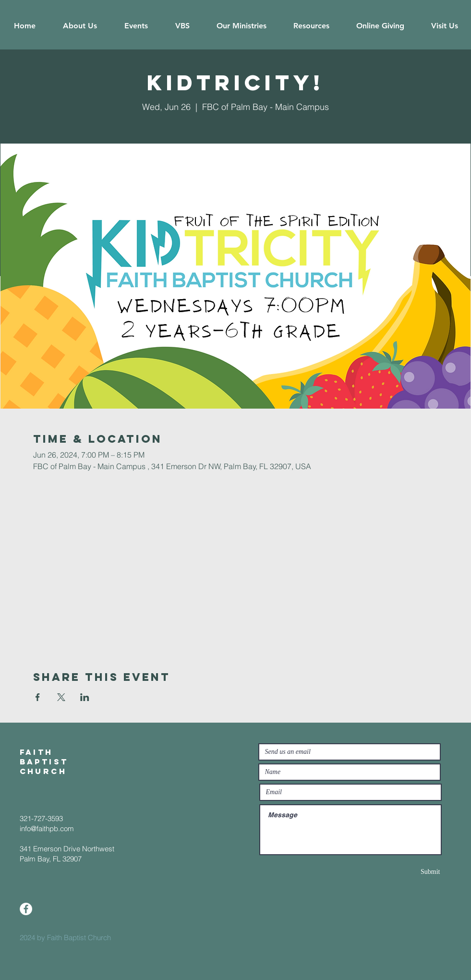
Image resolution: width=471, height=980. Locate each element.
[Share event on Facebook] (38, 697)
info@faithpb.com (47, 829)
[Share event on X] (61, 697)
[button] (80, 26)
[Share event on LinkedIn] (85, 697)
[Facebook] (26, 909)
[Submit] (406, 872)
